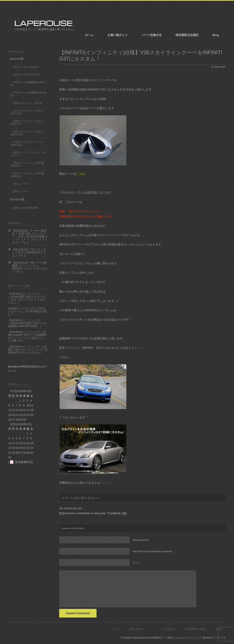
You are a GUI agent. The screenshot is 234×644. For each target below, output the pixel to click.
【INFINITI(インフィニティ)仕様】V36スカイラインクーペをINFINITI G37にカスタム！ (28, 350)
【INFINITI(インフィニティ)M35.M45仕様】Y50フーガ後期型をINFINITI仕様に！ (27, 323)
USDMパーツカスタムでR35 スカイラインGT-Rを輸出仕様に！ (27, 311)
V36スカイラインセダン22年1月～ (27, 122)
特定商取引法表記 (187, 35)
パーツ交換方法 (152, 35)
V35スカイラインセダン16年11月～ (27, 133)
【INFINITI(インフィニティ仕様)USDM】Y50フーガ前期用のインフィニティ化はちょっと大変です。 (27, 336)
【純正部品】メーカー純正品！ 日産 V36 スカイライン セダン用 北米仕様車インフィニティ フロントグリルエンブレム (30, 236)
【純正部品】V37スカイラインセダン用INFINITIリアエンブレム (29, 252)
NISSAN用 (16, 59)
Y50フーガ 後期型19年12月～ (28, 84)
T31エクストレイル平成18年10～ (27, 164)
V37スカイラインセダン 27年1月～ (27, 112)
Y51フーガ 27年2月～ (27, 67)
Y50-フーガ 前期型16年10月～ (28, 94)
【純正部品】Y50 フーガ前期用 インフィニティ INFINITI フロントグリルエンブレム (29, 267)
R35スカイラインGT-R (27, 103)
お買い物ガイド (118, 35)
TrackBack (117, 513)
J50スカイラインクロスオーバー (28, 154)
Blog (216, 35)
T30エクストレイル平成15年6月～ (27, 175)
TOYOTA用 (17, 200)
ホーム (89, 35)
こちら (81, 174)
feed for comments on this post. (83, 513)
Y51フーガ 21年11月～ (28, 75)
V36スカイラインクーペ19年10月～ (27, 143)
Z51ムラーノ (21, 184)
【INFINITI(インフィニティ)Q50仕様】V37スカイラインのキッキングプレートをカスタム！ (27, 298)
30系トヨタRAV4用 (25, 208)
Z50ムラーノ (21, 191)
